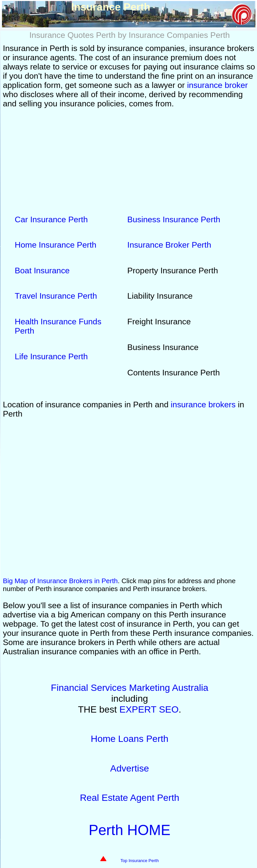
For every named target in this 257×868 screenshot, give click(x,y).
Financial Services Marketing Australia (130, 688)
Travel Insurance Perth (56, 296)
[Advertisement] (130, 160)
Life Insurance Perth (51, 356)
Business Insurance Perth (174, 219)
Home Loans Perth (130, 739)
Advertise (130, 768)
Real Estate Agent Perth (130, 798)
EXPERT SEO (149, 709)
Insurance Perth (130, 497)
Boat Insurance (42, 271)
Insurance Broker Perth (169, 245)
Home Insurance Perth (56, 245)
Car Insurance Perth (51, 219)
